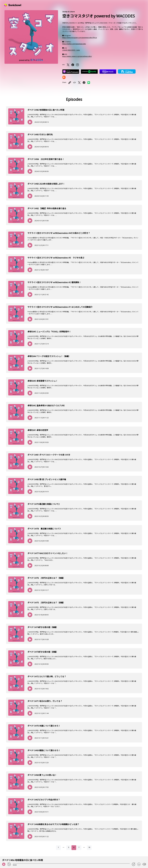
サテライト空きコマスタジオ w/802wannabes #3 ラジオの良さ (56, 258)
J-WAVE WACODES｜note (71, 50)
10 (89, 847)
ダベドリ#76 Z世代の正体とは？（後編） (46, 578)
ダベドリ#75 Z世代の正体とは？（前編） (46, 603)
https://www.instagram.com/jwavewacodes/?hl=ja (80, 38)
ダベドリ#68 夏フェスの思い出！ (42, 775)
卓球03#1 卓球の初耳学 (38, 430)
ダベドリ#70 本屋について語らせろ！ (44, 726)
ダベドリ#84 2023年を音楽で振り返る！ (46, 159)
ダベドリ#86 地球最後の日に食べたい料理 (46, 110)
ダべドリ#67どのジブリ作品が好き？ (44, 800)
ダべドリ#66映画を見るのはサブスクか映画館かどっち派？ (53, 824)
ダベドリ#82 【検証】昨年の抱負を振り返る (47, 208)
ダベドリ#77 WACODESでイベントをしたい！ (48, 553)
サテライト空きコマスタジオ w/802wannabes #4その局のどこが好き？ (59, 233)
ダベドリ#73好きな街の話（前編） (43, 652)
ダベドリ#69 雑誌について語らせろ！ (44, 750)
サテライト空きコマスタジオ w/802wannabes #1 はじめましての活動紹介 (60, 307)
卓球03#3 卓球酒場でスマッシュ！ (43, 381)
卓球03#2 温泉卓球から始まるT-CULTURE (46, 406)
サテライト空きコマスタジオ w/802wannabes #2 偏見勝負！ (54, 282)
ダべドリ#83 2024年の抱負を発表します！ (46, 184)
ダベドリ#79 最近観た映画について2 (44, 504)
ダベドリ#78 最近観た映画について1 (44, 529)
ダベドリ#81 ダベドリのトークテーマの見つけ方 (49, 455)
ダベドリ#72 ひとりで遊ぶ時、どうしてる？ (47, 676)
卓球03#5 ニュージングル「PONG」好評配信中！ (49, 332)
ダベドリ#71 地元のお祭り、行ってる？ (45, 701)
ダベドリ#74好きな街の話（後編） (43, 627)
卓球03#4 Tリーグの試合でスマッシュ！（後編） (49, 356)
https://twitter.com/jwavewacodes (74, 44)
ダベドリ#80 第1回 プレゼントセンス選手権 (47, 479)
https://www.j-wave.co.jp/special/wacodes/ (77, 56)
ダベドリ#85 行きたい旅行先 (40, 135)
